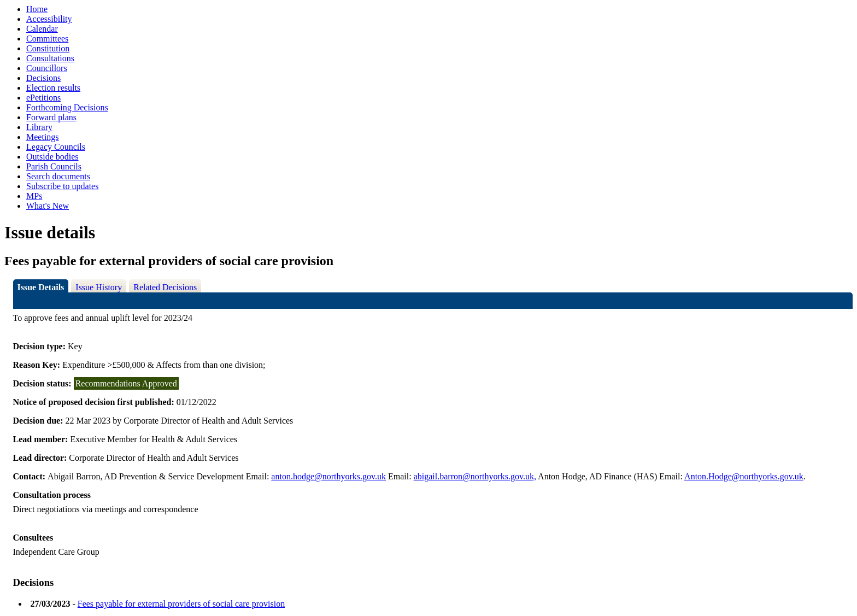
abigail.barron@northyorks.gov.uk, (475, 476)
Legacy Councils (56, 147)
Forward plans (51, 117)
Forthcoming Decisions (67, 107)
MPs (34, 196)
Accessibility (49, 19)
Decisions (43, 78)
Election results (53, 88)
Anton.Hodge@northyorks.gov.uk (744, 476)
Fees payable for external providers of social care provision (181, 604)
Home (37, 9)
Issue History (99, 287)
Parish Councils (54, 166)
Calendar (42, 29)
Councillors (47, 68)
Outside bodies (52, 157)
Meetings (43, 137)
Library (39, 127)
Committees (47, 39)
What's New (48, 206)
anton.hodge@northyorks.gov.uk (328, 476)
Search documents (58, 176)
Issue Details (41, 287)
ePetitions (43, 98)
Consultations (50, 58)
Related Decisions (165, 287)
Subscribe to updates (62, 186)
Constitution (48, 48)
